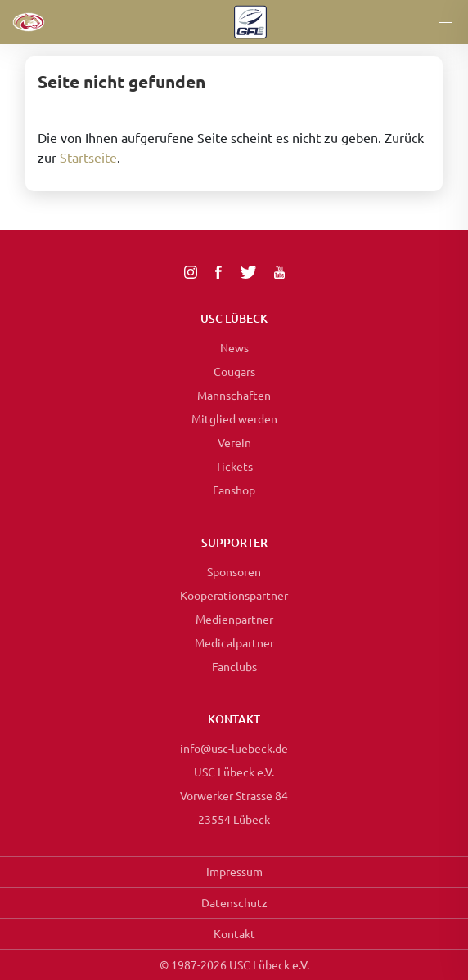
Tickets (234, 466)
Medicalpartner (234, 642)
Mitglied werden (234, 418)
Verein (234, 442)
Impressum (234, 871)
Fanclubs (234, 666)
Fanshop (234, 490)
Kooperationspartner (234, 595)
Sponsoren (234, 571)
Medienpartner (234, 619)
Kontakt (234, 933)
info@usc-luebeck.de (234, 748)
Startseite (88, 157)
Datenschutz (234, 902)
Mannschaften (234, 395)
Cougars (234, 371)
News (234, 347)
